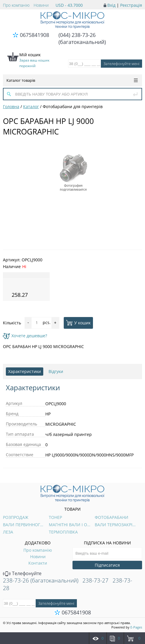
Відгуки (56, 371)
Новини (41, 5)
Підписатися (107, 565)
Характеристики (25, 371)
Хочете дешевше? (25, 336)
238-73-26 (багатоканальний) (41, 580)
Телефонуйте (22, 573)
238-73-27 (95, 580)
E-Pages (136, 627)
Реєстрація (131, 5)
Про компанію (16, 5)
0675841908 (34, 35)
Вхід (111, 5)
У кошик (78, 323)
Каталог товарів (72, 80)
